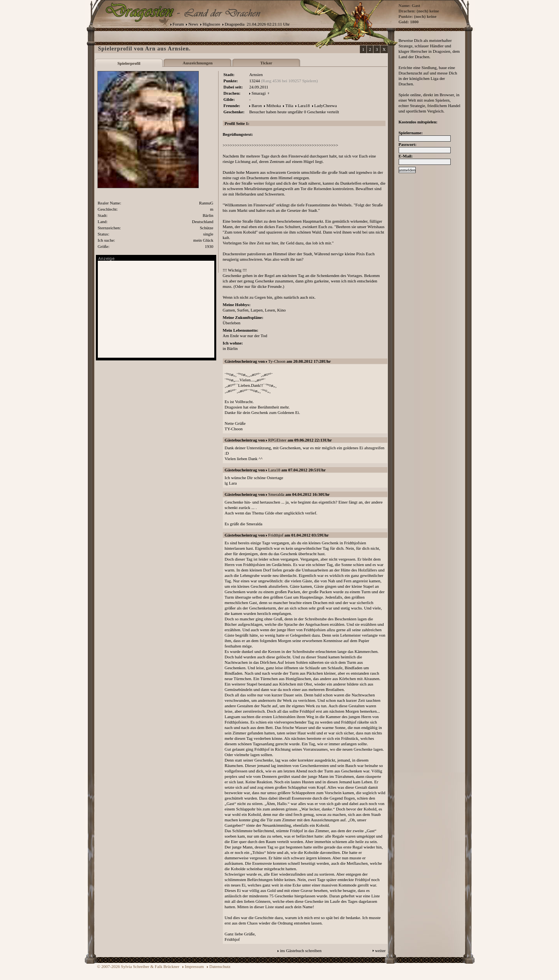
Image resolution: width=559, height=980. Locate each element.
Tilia (289, 106)
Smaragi (259, 93)
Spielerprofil (129, 63)
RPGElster (277, 440)
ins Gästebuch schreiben (301, 951)
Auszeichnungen (197, 63)
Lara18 (304, 106)
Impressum (194, 966)
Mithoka (273, 106)
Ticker (266, 63)
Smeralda (276, 494)
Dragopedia (235, 24)
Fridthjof (276, 535)
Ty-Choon (277, 361)
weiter (380, 951)
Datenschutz (220, 966)
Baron (257, 106)
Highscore (211, 24)
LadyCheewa (326, 106)
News (193, 24)
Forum (178, 24)
